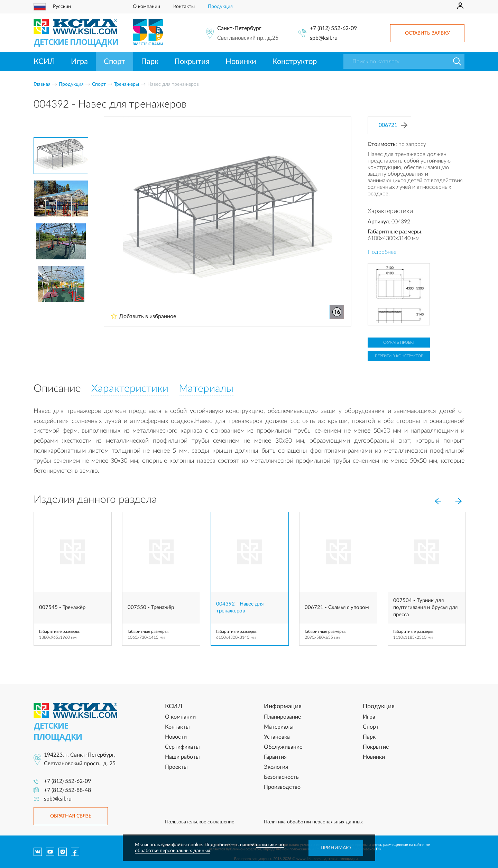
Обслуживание (283, 747)
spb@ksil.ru (324, 38)
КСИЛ (44, 62)
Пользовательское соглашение (200, 822)
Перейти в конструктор (399, 356)
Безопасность (281, 777)
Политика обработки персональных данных (313, 822)
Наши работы (182, 757)
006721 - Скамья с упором (337, 607)
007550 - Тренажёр (151, 607)
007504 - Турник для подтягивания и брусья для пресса (425, 608)
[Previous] (438, 501)
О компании (146, 7)
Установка (277, 737)
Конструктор (294, 62)
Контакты (184, 7)
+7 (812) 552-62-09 (333, 28)
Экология (276, 767)
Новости (176, 737)
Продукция (220, 7)
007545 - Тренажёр (62, 607)
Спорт (114, 62)
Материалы (279, 727)
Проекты (176, 767)
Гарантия (275, 757)
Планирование (282, 717)
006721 (393, 125)
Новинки (241, 62)
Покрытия (192, 62)
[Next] (459, 501)
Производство (282, 787)
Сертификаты (182, 747)
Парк (150, 62)
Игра (79, 62)
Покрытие (376, 747)
